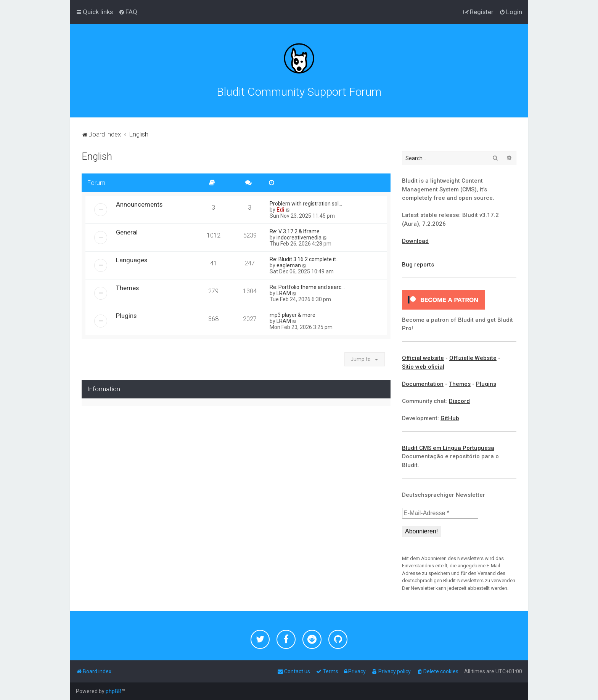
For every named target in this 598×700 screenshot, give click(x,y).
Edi (281, 210)
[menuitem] (128, 12)
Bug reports (418, 265)
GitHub (450, 418)
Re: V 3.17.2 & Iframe (295, 231)
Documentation (423, 384)
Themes (127, 288)
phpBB (114, 691)
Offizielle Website (473, 358)
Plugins (126, 316)
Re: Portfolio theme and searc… (307, 287)
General (127, 232)
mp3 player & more (293, 315)
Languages (132, 260)
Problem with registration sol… (306, 204)
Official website (423, 358)
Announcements (139, 204)
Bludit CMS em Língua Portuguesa (448, 448)
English (97, 157)
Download (415, 241)
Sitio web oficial (423, 367)
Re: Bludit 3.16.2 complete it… (305, 259)
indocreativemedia (299, 238)
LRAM (284, 293)
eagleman (289, 265)
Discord (459, 401)
